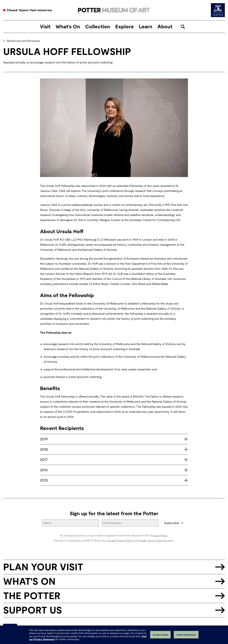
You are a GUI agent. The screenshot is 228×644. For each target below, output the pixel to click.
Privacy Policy (159, 536)
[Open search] (183, 27)
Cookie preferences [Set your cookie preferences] (186, 635)
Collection (98, 27)
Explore (125, 27)
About (165, 27)
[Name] (70, 523)
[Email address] (130, 523)
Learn (146, 27)
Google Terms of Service (152, 541)
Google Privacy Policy (120, 541)
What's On (68, 27)
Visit (45, 27)
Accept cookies (161, 635)
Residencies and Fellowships (22, 41)
